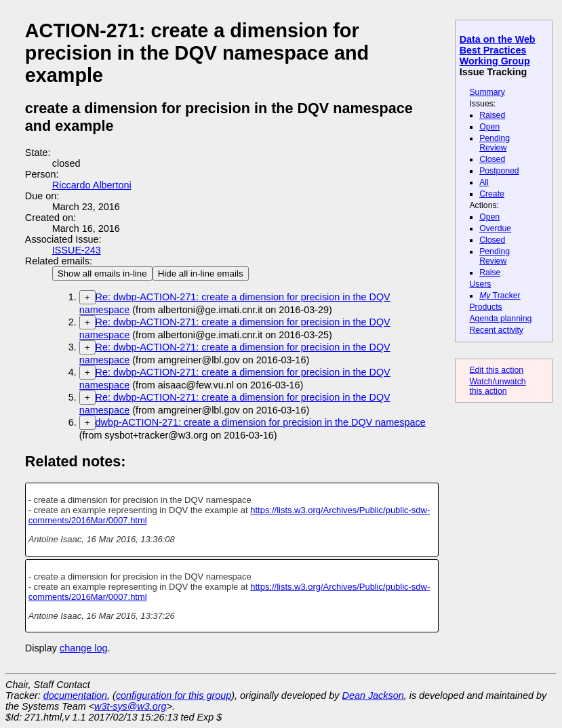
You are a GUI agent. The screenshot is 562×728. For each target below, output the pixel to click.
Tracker (500, 296)
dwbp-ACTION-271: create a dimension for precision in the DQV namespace (261, 422)
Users (480, 284)
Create (492, 194)
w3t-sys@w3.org (131, 706)
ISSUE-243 (77, 250)
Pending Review (495, 143)
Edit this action (496, 370)
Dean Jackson (373, 695)
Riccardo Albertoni (92, 185)
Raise (490, 272)
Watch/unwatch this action (497, 386)
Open (489, 127)
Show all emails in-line (102, 274)
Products (485, 307)
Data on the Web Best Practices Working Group (498, 50)
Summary (487, 92)
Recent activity (496, 330)
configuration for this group (174, 695)
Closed (492, 159)
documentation (75, 695)
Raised (492, 115)
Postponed (499, 171)
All (484, 182)
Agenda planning (500, 319)
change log (83, 648)
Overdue (495, 228)
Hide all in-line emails (201, 274)
